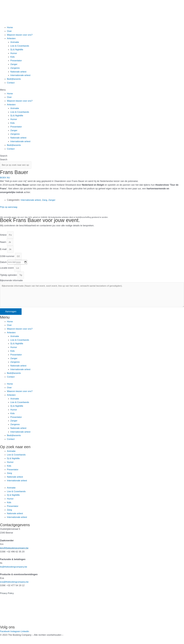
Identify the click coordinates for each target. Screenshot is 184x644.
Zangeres (15, 68)
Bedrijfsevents (14, 79)
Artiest (4, 236)
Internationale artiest (21, 75)
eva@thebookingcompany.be (15, 585)
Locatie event (7, 270)
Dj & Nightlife (17, 50)
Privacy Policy (7, 596)
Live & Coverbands (20, 46)
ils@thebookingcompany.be (14, 570)
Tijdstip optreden (9, 277)
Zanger (14, 64)
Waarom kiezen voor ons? (20, 35)
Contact (11, 83)
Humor (14, 53)
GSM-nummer (8, 258)
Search (4, 156)
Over (9, 31)
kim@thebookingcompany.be (15, 551)
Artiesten (11, 38)
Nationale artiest (19, 72)
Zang (45, 200)
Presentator (16, 61)
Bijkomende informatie (11, 283)
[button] (92, 90)
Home (10, 27)
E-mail (4, 250)
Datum (4, 264)
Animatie (15, 42)
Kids (13, 57)
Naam (3, 243)
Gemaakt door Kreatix (75, 638)
